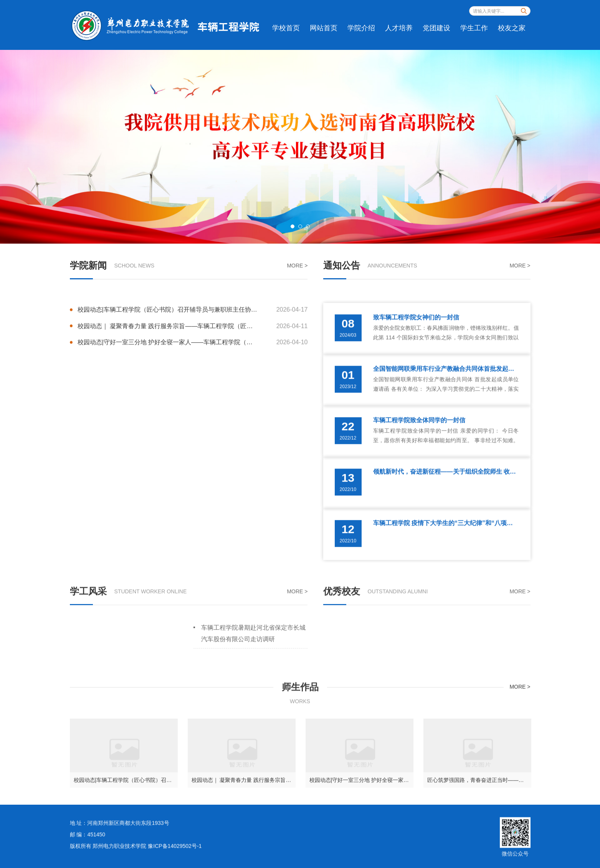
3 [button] (308, 226)
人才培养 (399, 28)
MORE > (297, 266)
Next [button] (577, 147)
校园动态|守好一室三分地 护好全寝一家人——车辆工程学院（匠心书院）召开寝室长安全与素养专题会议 (193, 368)
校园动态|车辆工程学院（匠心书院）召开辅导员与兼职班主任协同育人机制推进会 (193, 335)
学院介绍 (361, 28)
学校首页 (286, 28)
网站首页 (324, 28)
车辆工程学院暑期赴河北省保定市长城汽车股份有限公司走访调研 (253, 651)
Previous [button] (23, 147)
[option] (300, 147)
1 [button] (293, 226)
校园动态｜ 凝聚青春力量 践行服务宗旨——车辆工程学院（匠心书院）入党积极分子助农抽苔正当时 (193, 351)
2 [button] (300, 226)
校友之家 (512, 28)
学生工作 (474, 28)
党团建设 (436, 28)
